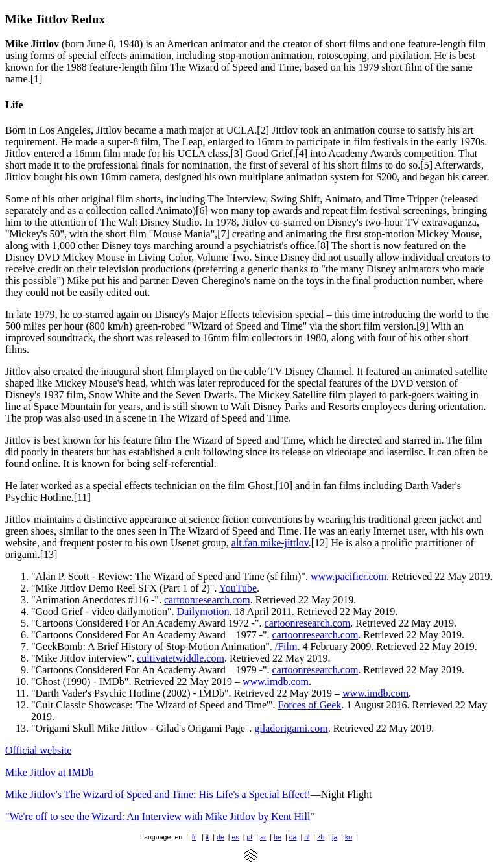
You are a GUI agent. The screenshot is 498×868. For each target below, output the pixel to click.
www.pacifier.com (349, 576)
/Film (286, 646)
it (207, 837)
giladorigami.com (291, 728)
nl (307, 837)
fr (194, 837)
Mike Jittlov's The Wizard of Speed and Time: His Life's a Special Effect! (158, 794)
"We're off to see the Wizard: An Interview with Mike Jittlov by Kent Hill (158, 816)
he (278, 837)
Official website (38, 750)
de (220, 837)
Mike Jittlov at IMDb (49, 772)
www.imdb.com (276, 681)
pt (249, 837)
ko (349, 837)
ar (263, 837)
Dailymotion (203, 611)
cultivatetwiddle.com (181, 658)
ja (335, 837)
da (293, 837)
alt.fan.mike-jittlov (270, 543)
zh (321, 837)
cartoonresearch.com (207, 600)
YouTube (238, 588)
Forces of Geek (310, 705)
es (236, 837)
